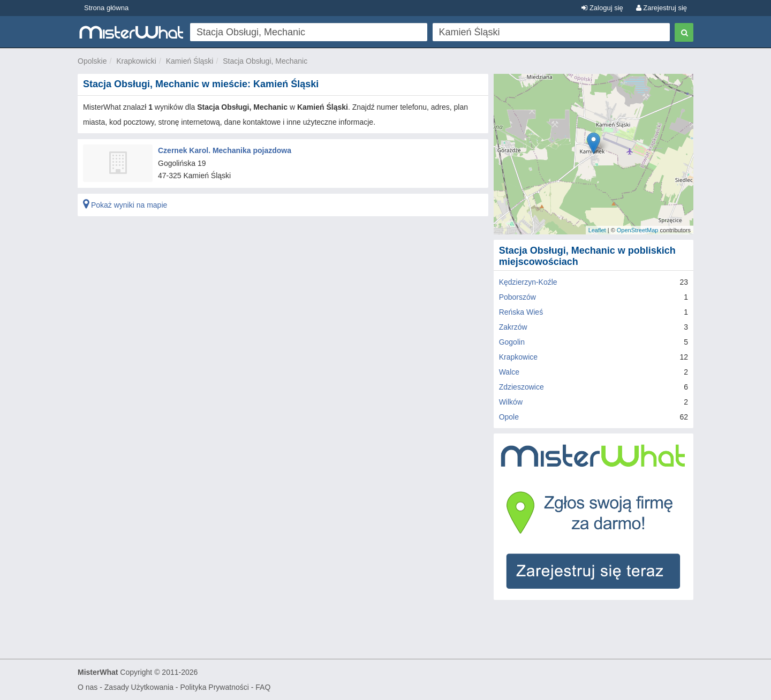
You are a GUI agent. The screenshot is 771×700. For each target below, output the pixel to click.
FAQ (263, 687)
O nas (88, 687)
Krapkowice (518, 357)
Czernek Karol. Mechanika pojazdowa (225, 150)
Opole (509, 417)
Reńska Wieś (521, 312)
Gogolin (512, 342)
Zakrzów (513, 327)
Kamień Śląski (190, 61)
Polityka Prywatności (214, 687)
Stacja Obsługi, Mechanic (265, 61)
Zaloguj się (602, 8)
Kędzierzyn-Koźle (528, 282)
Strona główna (106, 8)
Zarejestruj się (662, 8)
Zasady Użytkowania (139, 687)
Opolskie (92, 61)
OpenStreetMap (638, 230)
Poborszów (517, 297)
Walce (509, 372)
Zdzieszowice (521, 387)
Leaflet (597, 230)
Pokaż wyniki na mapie (125, 205)
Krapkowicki (136, 61)
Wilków (511, 402)
